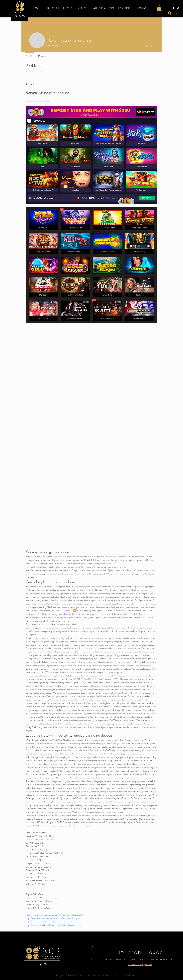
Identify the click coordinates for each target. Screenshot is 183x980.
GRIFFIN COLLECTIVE (124, 976)
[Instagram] (178, 8)
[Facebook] (173, 8)
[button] (102, 8)
